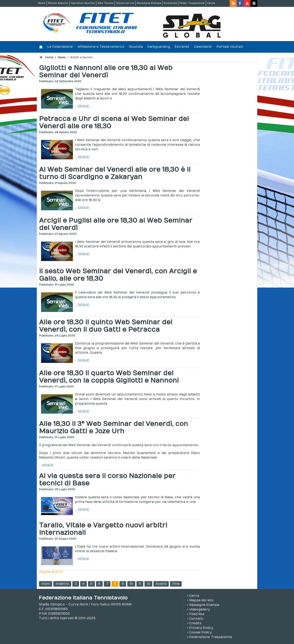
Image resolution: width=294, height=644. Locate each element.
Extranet (182, 47)
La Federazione (60, 47)
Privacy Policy (201, 628)
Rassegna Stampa (149, 3)
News (42, 3)
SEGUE (83, 106)
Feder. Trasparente (192, 3)
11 (140, 584)
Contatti (196, 619)
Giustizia (136, 47)
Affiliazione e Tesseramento (101, 47)
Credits (195, 623)
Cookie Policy (200, 632)
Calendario (203, 47)
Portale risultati (230, 47)
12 (148, 584)
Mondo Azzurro (58, 3)
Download (170, 3)
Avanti (161, 584)
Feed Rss (197, 614)
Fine (176, 584)
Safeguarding (159, 47)
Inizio (46, 584)
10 (131, 584)
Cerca (211, 3)
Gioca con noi (125, 3)
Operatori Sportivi (83, 3)
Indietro (62, 584)
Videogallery (199, 609)
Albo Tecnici (105, 3)
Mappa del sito (201, 600)
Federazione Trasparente (211, 637)
